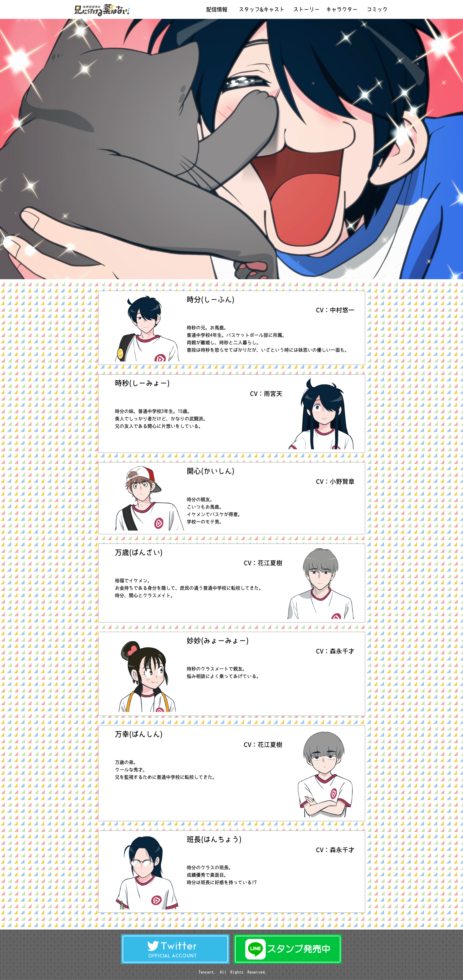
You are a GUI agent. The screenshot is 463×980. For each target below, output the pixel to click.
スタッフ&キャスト (262, 9)
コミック (377, 9)
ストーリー (306, 9)
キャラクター (342, 9)
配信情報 (217, 9)
